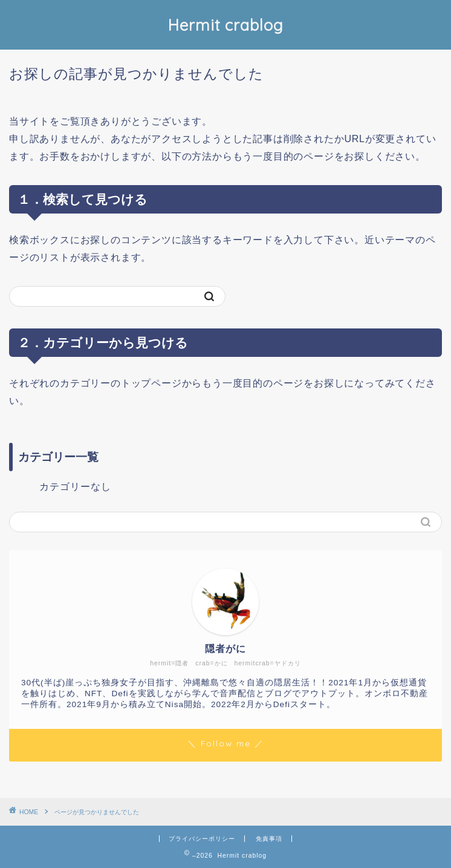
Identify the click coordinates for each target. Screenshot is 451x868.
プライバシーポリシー (202, 839)
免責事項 (269, 839)
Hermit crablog (226, 25)
